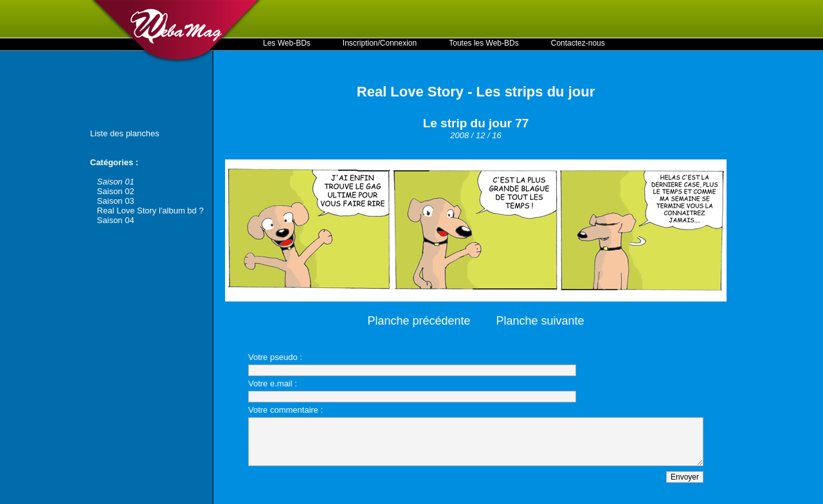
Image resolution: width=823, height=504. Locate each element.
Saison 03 (116, 201)
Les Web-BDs (287, 43)
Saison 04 (116, 220)
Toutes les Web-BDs (484, 43)
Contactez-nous (578, 43)
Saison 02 (116, 191)
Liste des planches (125, 133)
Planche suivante (540, 321)
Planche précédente (419, 321)
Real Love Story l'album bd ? (150, 211)
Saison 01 (116, 182)
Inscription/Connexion (380, 43)
